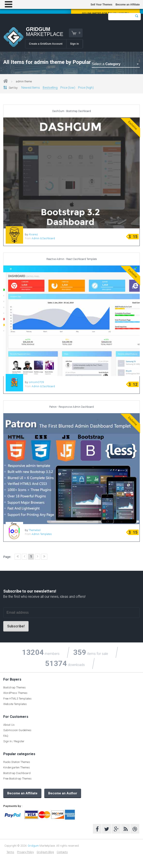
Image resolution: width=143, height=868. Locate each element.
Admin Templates (42, 534)
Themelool (35, 530)
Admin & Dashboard (43, 238)
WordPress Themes (15, 693)
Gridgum (33, 846)
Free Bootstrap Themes (17, 779)
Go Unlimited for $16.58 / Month (105, 13)
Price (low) (68, 88)
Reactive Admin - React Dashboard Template (72, 259)
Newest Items (31, 88)
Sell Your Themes (101, 5)
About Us (9, 725)
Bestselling (50, 88)
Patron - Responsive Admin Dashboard (71, 407)
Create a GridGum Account (46, 44)
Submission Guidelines (17, 730)
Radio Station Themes (17, 762)
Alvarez (33, 234)
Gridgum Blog (45, 852)
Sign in (75, 44)
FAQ (6, 736)
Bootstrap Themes (14, 687)
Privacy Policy (25, 852)
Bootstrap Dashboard (17, 773)
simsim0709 (36, 382)
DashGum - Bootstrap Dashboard (72, 111)
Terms (10, 852)
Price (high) (86, 88)
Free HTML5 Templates (17, 699)
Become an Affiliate (128, 5)
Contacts (62, 852)
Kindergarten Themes (17, 767)
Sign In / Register (14, 741)
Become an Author (63, 793)
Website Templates (15, 704)
